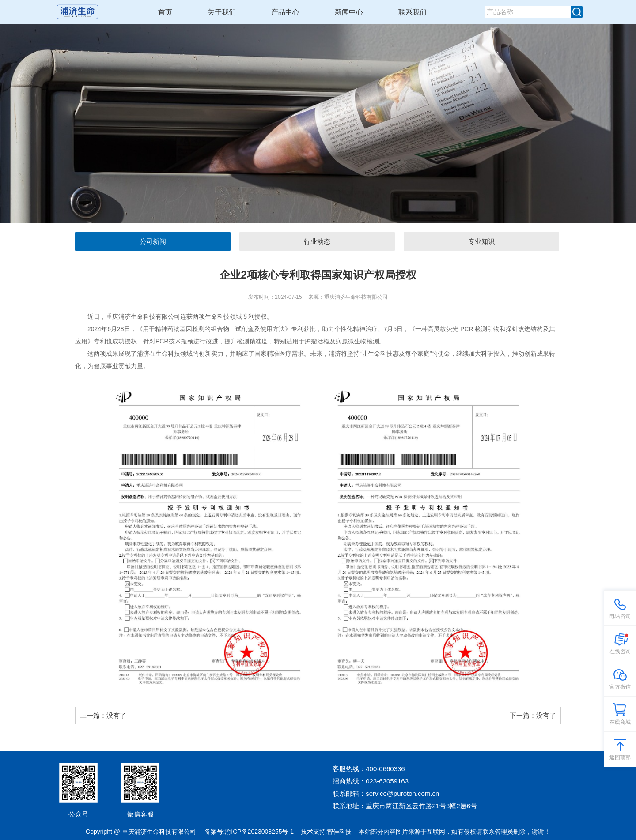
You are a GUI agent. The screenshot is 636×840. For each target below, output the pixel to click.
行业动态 (317, 241)
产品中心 (285, 12)
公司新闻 (153, 241)
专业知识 (481, 241)
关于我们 (222, 12)
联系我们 (413, 12)
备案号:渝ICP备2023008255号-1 (249, 832)
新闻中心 (349, 12)
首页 (165, 12)
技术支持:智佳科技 (326, 832)
